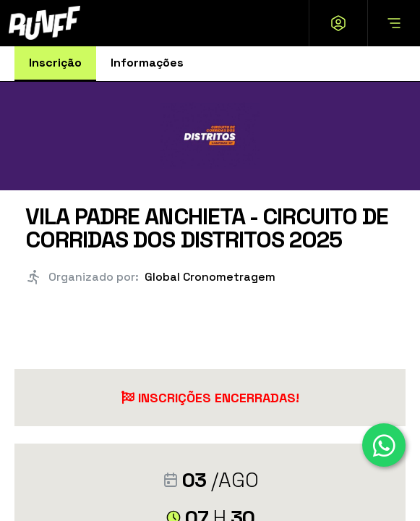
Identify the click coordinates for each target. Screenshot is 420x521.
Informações (147, 63)
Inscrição (55, 63)
